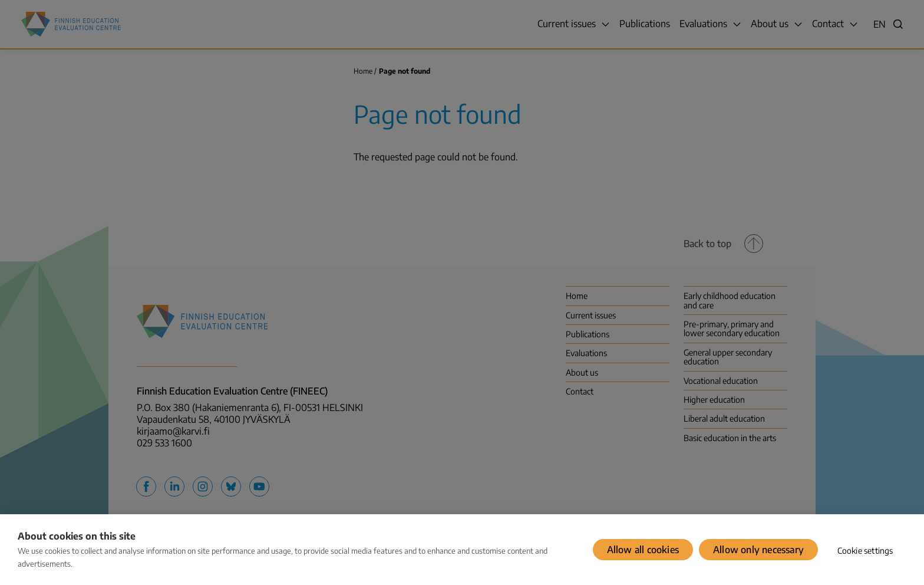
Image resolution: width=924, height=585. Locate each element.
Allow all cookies (643, 550)
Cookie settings (865, 551)
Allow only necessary (758, 550)
